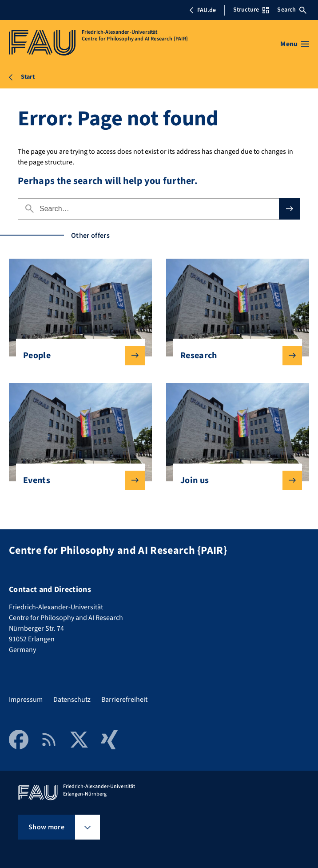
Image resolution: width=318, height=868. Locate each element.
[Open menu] (295, 44)
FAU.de (203, 10)
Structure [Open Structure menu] (251, 10)
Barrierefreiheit (124, 700)
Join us (234, 480)
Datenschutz (72, 700)
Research (234, 356)
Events (77, 480)
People (77, 356)
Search (292, 10)
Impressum (26, 700)
